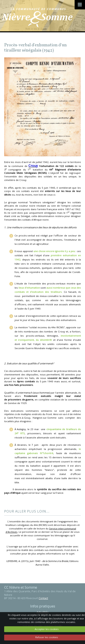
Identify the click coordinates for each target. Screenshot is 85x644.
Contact (43, 598)
